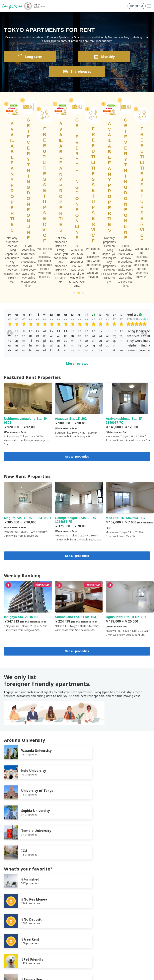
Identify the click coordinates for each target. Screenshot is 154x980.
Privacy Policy (13, 906)
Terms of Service (15, 901)
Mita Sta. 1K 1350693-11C (130, 366)
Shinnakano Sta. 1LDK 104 (79, 463)
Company (10, 911)
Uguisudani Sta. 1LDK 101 (130, 465)
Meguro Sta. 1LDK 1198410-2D (28, 366)
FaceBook (71, 932)
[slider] (18, 181)
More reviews (77, 220)
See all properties (77, 313)
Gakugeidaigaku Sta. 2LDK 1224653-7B (79, 368)
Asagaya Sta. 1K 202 (79, 267)
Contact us (11, 916)
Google (26, 175)
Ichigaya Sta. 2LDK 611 (28, 463)
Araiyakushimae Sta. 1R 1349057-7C (130, 269)
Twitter (79, 932)
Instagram (87, 932)
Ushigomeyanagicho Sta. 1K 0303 (28, 270)
